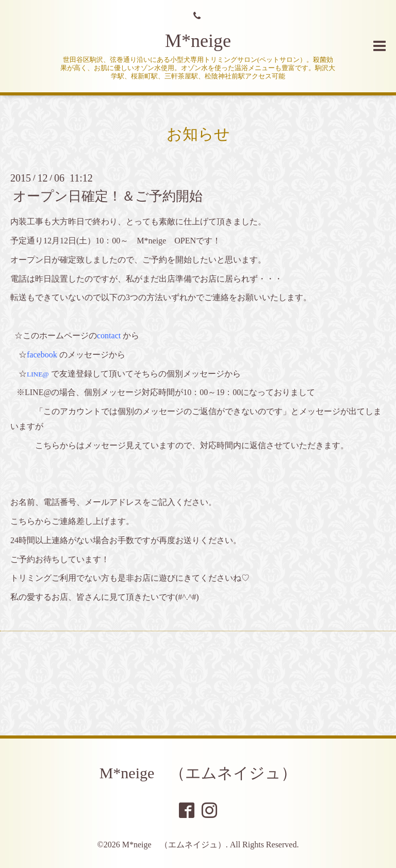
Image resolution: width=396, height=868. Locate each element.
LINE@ (38, 374)
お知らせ (198, 134)
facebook (42, 355)
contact (109, 335)
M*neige (198, 41)
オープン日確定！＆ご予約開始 (108, 196)
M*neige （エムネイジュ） (198, 773)
